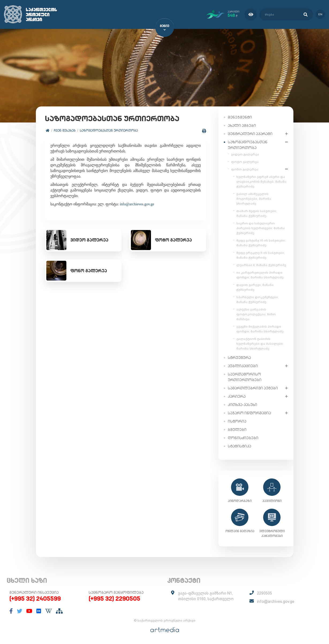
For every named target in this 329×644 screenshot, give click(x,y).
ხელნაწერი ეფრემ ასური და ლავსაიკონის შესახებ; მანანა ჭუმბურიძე (261, 181)
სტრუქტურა (239, 357)
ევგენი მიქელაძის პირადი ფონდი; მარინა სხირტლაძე (260, 329)
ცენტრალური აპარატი (250, 133)
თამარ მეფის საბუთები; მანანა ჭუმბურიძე (257, 213)
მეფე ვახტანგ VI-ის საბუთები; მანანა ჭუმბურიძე (261, 243)
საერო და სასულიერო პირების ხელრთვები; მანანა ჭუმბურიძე (261, 228)
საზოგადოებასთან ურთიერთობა (109, 130)
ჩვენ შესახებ (65, 130)
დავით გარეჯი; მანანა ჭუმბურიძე (255, 287)
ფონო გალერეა (245, 169)
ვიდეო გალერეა (245, 154)
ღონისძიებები (243, 438)
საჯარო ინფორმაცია (249, 413)
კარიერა (237, 396)
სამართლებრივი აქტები (253, 388)
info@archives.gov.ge (276, 601)
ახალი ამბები (242, 125)
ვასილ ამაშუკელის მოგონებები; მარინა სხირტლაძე (254, 198)
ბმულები (237, 429)
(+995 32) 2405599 (35, 599)
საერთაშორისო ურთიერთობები (245, 377)
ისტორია (237, 421)
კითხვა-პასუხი (243, 404)
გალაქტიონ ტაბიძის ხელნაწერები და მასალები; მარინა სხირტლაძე (260, 343)
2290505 (264, 593)
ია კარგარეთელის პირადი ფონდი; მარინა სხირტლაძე (260, 275)
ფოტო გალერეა (245, 162)
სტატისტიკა (239, 446)
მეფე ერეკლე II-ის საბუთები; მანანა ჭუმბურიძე (261, 255)
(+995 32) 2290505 (114, 599)
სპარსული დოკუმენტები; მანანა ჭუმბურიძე (258, 299)
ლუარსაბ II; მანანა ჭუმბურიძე (261, 265)
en (320, 14)
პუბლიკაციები (243, 366)
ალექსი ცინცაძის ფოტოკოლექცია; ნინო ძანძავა (256, 314)
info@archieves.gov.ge (137, 204)
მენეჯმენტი (240, 117)
